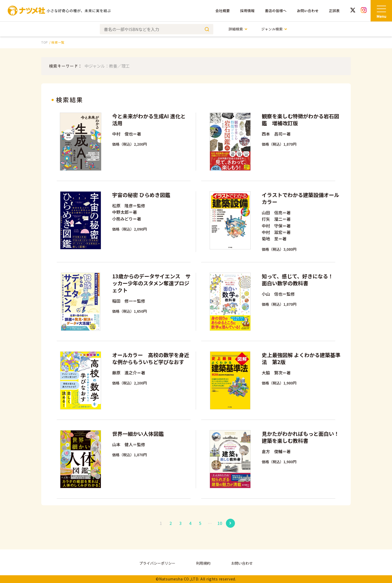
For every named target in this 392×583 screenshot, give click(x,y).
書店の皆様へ (276, 11)
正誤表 (334, 11)
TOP (45, 42)
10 (220, 523)
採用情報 (247, 11)
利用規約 (203, 563)
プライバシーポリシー (157, 563)
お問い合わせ (308, 11)
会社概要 (223, 11)
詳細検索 (238, 29)
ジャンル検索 (274, 29)
